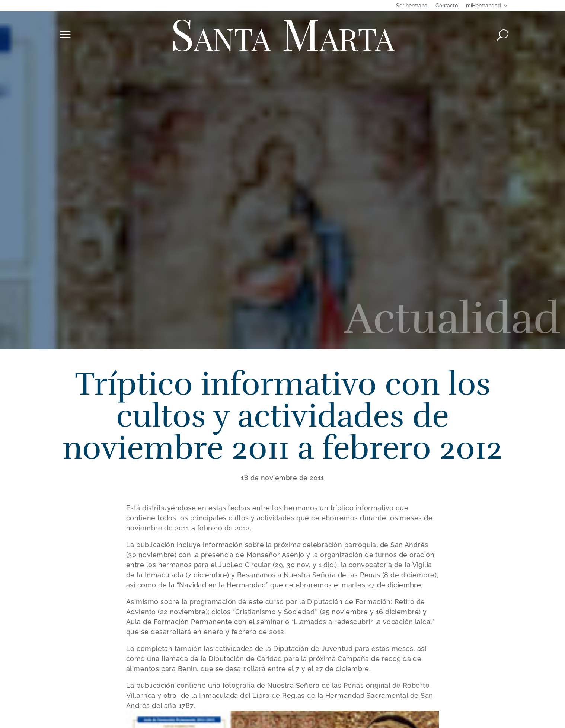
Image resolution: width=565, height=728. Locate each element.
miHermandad (483, 6)
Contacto (447, 6)
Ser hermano (412, 6)
